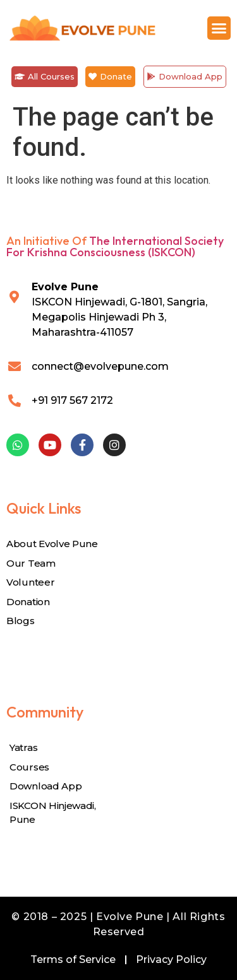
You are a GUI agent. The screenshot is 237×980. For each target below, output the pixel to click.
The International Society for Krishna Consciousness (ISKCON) (115, 246)
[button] (219, 28)
